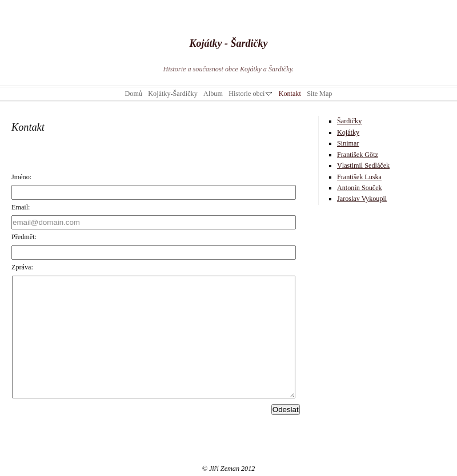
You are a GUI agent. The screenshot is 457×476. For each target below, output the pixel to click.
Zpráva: (22, 267)
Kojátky (348, 132)
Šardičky (349, 121)
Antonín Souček (360, 188)
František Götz (358, 155)
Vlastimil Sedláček (363, 166)
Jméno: (21, 177)
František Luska (359, 177)
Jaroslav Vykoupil (362, 199)
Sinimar (348, 143)
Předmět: (24, 237)
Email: (21, 207)
